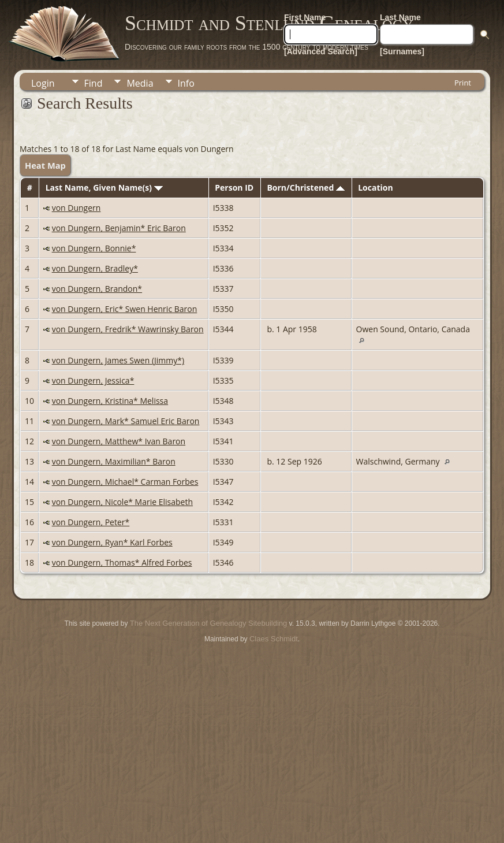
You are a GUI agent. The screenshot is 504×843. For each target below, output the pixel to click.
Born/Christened (305, 187)
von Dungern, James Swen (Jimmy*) (118, 360)
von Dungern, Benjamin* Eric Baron (119, 228)
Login (43, 83)
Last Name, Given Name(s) (104, 187)
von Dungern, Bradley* (95, 268)
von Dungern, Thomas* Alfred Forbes (122, 562)
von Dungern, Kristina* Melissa (110, 401)
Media (140, 83)
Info (186, 83)
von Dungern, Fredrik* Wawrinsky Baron (128, 329)
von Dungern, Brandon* (97, 289)
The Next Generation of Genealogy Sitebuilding (208, 623)
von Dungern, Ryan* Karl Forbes (112, 542)
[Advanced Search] (321, 51)
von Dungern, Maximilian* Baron (114, 461)
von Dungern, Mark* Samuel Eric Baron (126, 421)
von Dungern (76, 208)
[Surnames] (402, 51)
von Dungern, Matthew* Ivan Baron (119, 441)
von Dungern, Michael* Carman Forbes (125, 482)
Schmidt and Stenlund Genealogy (269, 23)
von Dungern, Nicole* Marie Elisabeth (122, 502)
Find (94, 83)
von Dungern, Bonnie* (94, 248)
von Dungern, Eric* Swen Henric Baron (125, 309)
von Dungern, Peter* (91, 522)
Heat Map (45, 165)
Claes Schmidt (274, 639)
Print (463, 83)
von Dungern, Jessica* (93, 380)
